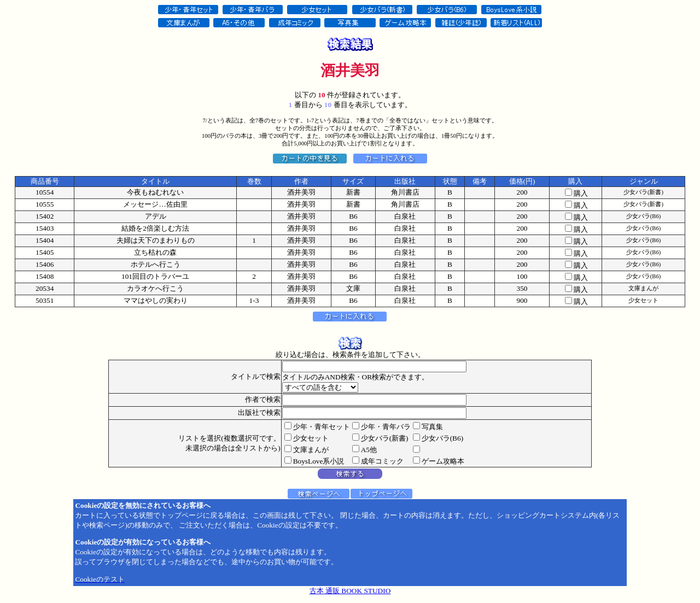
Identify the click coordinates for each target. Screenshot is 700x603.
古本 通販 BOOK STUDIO (350, 591)
